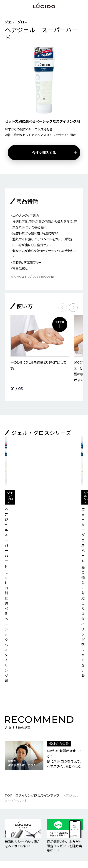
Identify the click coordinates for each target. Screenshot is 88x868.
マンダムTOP (15, 789)
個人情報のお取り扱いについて (64, 818)
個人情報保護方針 (56, 808)
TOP (9, 640)
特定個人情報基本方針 (20, 818)
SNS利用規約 (15, 808)
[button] (73, 308)
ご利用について (55, 798)
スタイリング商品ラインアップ (38, 640)
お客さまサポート (56, 789)
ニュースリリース (17, 798)
